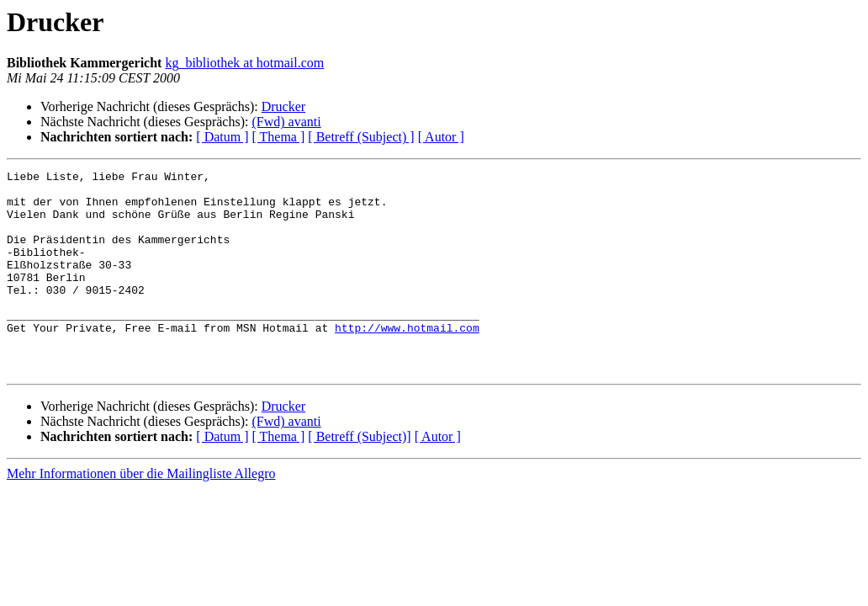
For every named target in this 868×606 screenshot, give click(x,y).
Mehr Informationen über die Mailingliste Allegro (141, 514)
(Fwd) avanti (286, 122)
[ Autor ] (441, 137)
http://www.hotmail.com (407, 360)
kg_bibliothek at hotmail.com (244, 63)
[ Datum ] (222, 137)
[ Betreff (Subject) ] (361, 137)
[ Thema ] (279, 137)
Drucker (283, 106)
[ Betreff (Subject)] (359, 477)
